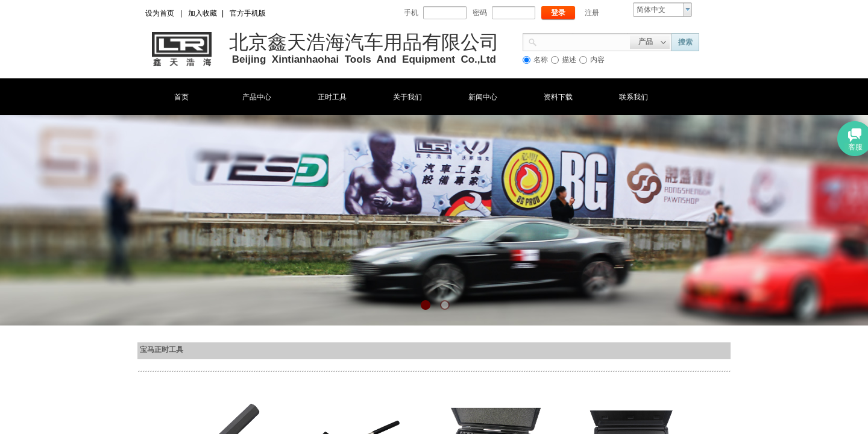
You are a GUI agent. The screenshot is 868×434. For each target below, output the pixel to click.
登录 (558, 13)
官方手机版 (248, 13)
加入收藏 (203, 13)
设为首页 (160, 13)
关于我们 (407, 97)
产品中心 (257, 97)
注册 (592, 13)
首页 (181, 97)
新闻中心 (483, 97)
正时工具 (332, 97)
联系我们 (634, 97)
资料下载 (558, 97)
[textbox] (583, 41)
